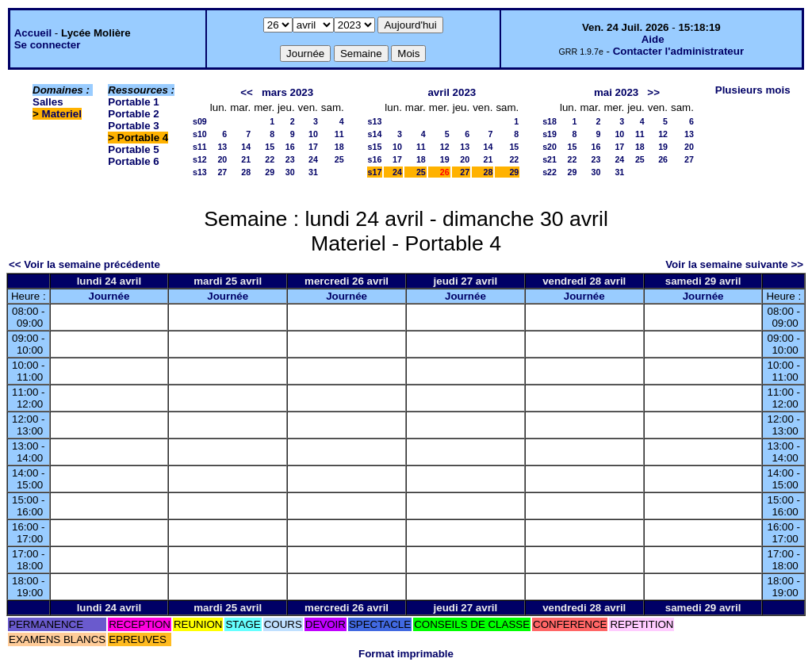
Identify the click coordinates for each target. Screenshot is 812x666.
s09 (200, 121)
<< (247, 92)
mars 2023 (287, 92)
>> (653, 92)
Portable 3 (133, 126)
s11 (200, 147)
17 (313, 147)
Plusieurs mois (753, 90)
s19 (550, 134)
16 (290, 147)
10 (313, 134)
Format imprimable (406, 654)
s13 (200, 172)
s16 (375, 159)
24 (313, 159)
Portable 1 (133, 102)
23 (290, 159)
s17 (375, 172)
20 (222, 159)
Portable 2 (133, 114)
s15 (375, 147)
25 (339, 159)
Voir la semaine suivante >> (734, 264)
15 (270, 147)
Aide (653, 39)
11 (339, 134)
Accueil (33, 33)
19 (445, 159)
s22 (550, 172)
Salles (48, 102)
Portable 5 (133, 149)
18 (339, 147)
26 (663, 159)
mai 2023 (616, 92)
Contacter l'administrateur (678, 51)
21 (246, 159)
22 (270, 159)
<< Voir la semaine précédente (84, 264)
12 (445, 147)
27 (222, 172)
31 (313, 172)
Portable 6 (133, 161)
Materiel (62, 114)
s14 (375, 134)
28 (246, 172)
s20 (550, 147)
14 (246, 147)
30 (290, 172)
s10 (200, 134)
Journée (109, 296)
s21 (550, 159)
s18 (550, 121)
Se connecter (48, 45)
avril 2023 (452, 92)
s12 (200, 159)
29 (270, 172)
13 (222, 147)
